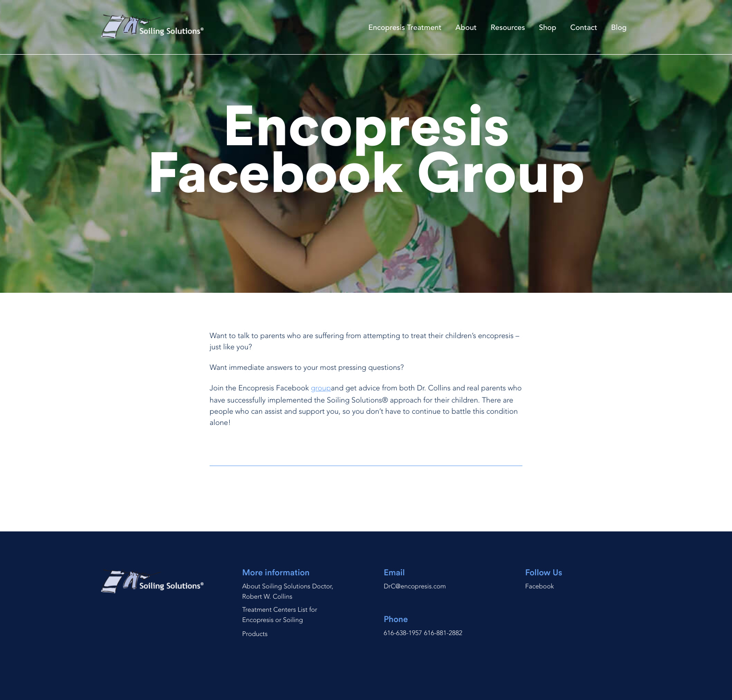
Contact (584, 28)
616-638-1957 (403, 633)
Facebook (540, 587)
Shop (548, 28)
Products (255, 634)
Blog (619, 28)
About (466, 28)
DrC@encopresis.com (415, 587)
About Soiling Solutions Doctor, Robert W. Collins (288, 592)
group (321, 388)
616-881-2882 (443, 633)
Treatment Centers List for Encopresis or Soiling (280, 615)
